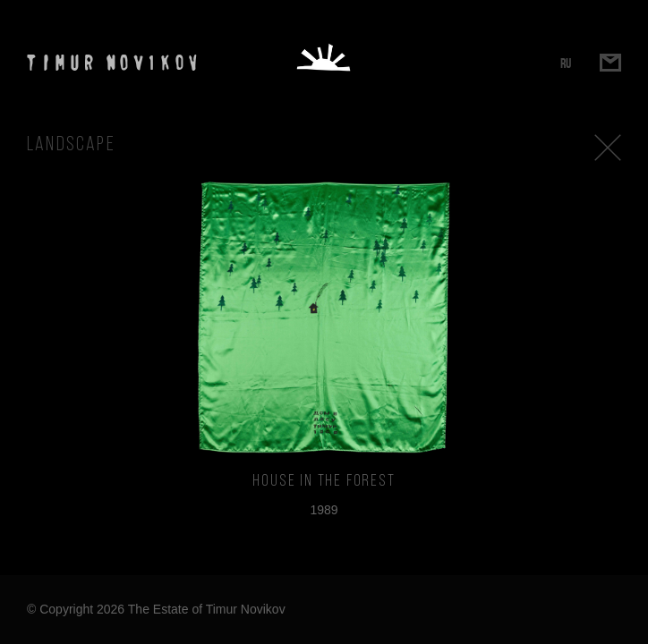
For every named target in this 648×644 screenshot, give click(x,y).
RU (566, 63)
